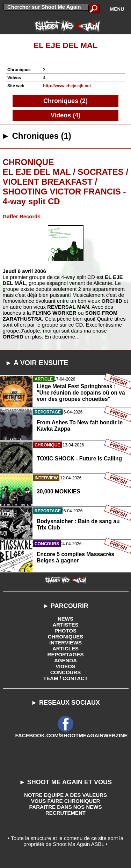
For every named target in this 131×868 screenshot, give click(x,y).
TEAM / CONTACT (65, 678)
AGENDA (65, 660)
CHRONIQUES (66, 637)
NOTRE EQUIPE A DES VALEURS (65, 795)
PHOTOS (65, 631)
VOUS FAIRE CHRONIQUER (66, 801)
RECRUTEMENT (65, 813)
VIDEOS (65, 666)
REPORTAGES (66, 654)
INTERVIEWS (65, 643)
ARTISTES (65, 625)
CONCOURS (66, 672)
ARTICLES (65, 648)
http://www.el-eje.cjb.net (67, 86)
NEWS (65, 619)
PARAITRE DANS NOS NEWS (65, 807)
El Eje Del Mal (65, 45)
